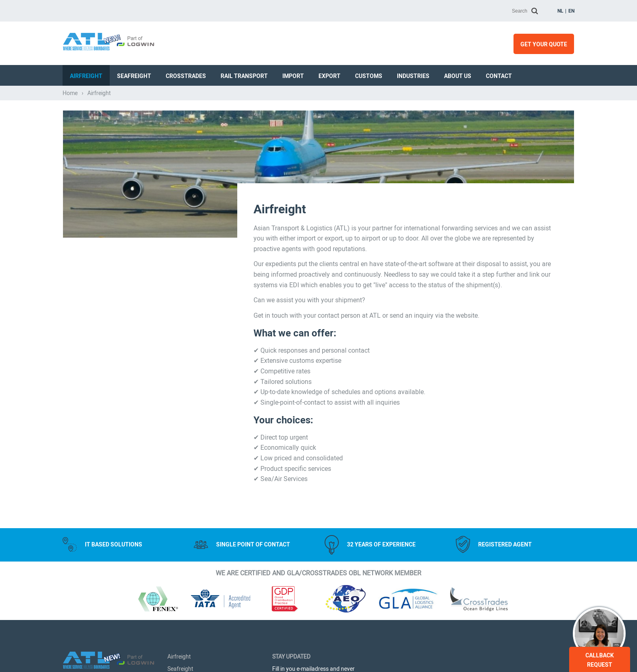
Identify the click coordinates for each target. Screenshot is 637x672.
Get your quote (544, 44)
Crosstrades (186, 76)
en (571, 11)
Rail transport (244, 76)
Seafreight (134, 76)
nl (560, 11)
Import (293, 76)
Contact (499, 76)
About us (458, 76)
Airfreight (86, 76)
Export (329, 76)
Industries (413, 76)
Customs (369, 76)
